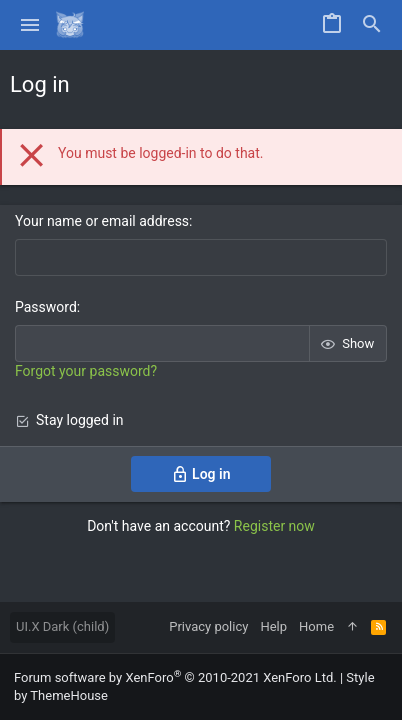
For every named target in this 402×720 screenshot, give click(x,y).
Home (316, 626)
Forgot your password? (86, 371)
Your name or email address (102, 221)
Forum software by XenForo (175, 677)
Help (273, 626)
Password (46, 307)
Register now (274, 526)
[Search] (372, 25)
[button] (30, 25)
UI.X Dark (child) (62, 626)
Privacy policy (208, 626)
